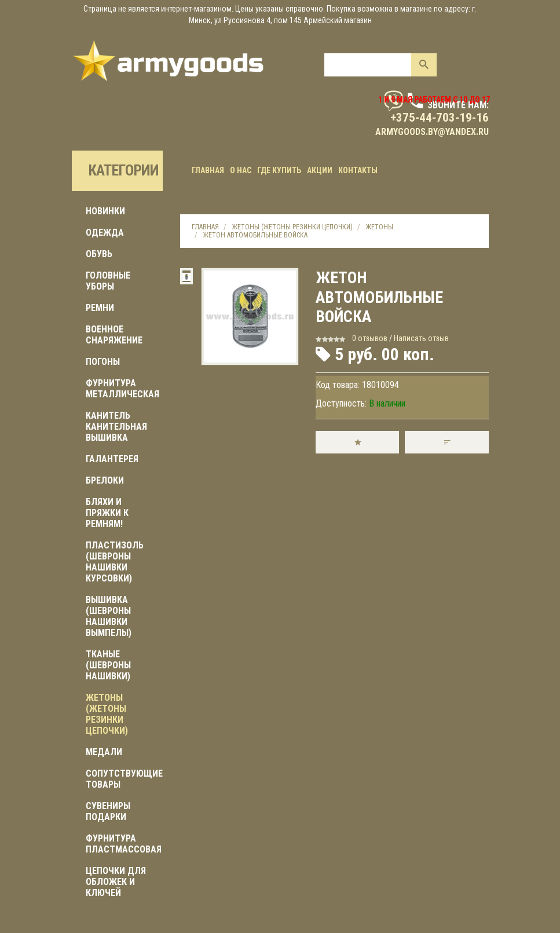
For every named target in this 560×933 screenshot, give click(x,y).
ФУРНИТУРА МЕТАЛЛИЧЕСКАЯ (122, 389)
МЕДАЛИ (104, 752)
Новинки (105, 211)
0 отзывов (370, 338)
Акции (320, 170)
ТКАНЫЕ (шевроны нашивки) (108, 665)
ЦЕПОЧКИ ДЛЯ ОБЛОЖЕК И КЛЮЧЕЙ (116, 882)
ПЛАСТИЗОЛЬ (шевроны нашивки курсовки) (115, 562)
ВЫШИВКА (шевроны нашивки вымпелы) (109, 616)
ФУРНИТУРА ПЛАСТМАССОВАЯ (124, 844)
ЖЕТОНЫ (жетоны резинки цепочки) (107, 714)
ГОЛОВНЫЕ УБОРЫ (108, 281)
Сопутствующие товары (124, 779)
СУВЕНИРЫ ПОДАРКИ (108, 811)
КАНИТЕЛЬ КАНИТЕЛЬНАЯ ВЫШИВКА (116, 427)
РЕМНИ (100, 308)
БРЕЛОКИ (105, 480)
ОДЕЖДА (105, 233)
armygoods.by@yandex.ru (432, 132)
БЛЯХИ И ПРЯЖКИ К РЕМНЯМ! (107, 513)
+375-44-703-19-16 (440, 118)
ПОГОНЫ (103, 362)
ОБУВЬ (99, 254)
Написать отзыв (421, 338)
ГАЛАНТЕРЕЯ (112, 459)
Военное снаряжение (114, 335)
